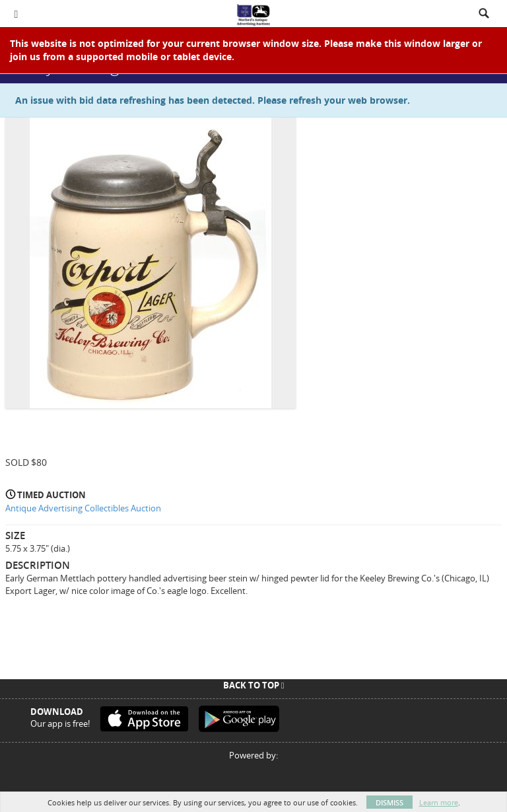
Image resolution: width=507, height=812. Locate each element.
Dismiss (389, 802)
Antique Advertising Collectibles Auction (83, 508)
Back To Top (254, 685)
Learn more (439, 802)
